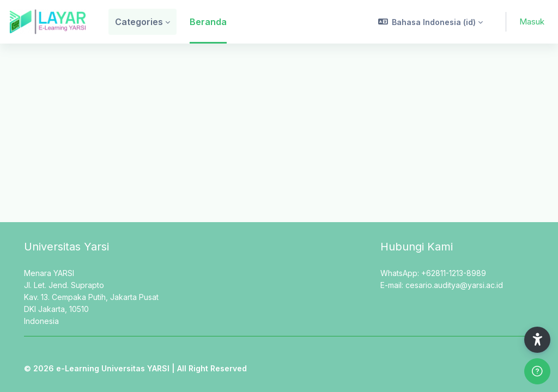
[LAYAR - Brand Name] (48, 22)
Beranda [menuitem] (208, 22)
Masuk (532, 22)
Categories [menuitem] (139, 22)
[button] (431, 22)
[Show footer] (537, 371)
